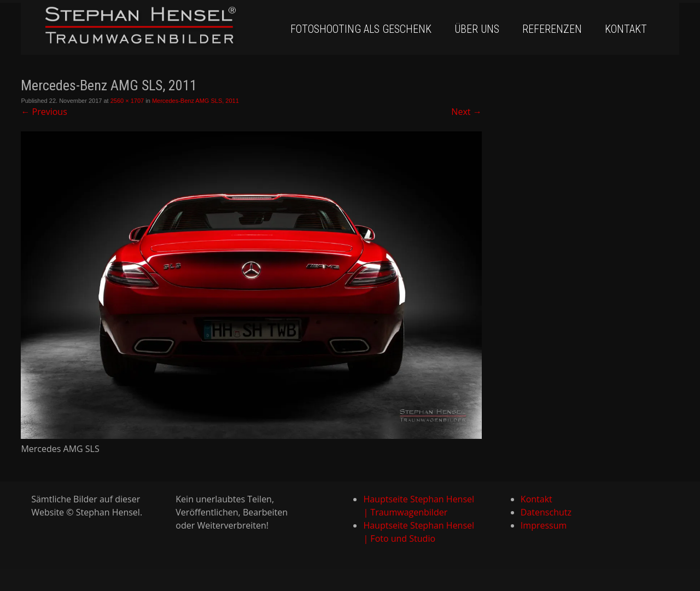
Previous (44, 112)
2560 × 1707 (127, 101)
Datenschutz (546, 512)
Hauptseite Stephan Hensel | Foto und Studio (419, 532)
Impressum (544, 525)
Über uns (477, 29)
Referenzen (552, 29)
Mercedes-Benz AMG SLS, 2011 (196, 101)
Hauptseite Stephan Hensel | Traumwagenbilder (419, 506)
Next (466, 112)
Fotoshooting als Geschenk (361, 29)
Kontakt (626, 29)
